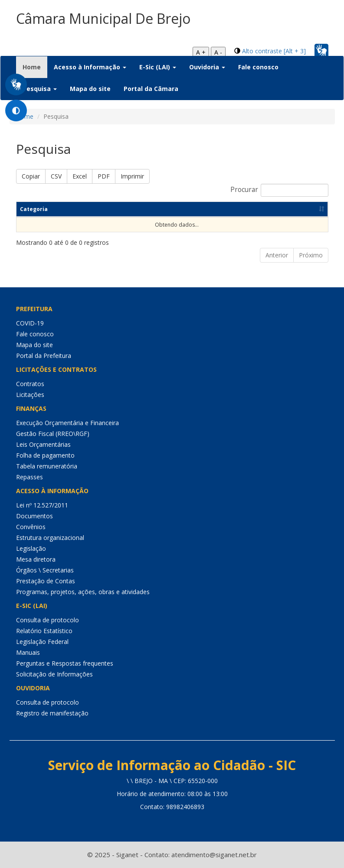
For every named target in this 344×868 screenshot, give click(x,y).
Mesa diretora (36, 559)
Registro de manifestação (52, 713)
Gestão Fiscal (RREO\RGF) (53, 434)
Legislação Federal (42, 642)
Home (35, 67)
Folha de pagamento (45, 455)
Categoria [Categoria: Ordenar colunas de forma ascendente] (34, 209)
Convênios (31, 527)
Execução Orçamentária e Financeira (67, 423)
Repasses (29, 477)
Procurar (279, 190)
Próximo (311, 255)
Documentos (34, 516)
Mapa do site (90, 89)
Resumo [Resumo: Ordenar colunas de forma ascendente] (194, 209)
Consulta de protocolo (48, 620)
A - (218, 52)
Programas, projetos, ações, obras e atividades (83, 592)
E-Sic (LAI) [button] (158, 67)
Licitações (30, 395)
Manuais (28, 652)
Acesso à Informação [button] (90, 67)
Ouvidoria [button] (207, 67)
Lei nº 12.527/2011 (42, 505)
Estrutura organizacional (50, 538)
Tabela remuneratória (47, 466)
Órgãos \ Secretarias (45, 570)
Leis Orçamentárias (43, 444)
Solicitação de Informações (54, 674)
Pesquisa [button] (40, 89)
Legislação (31, 548)
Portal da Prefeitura (44, 356)
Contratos (30, 384)
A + (201, 52)
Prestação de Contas (46, 581)
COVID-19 (30, 323)
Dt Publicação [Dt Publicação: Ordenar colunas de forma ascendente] (241, 209)
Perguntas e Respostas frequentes (65, 663)
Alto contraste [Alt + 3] (274, 51)
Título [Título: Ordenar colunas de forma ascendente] (73, 209)
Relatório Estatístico (44, 631)
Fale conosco (258, 67)
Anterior (277, 255)
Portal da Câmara (151, 89)
